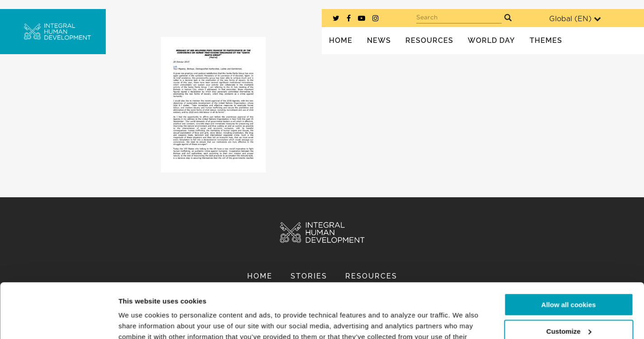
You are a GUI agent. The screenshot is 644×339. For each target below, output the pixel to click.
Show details (139, 321)
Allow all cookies (569, 253)
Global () (575, 19)
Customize (569, 280)
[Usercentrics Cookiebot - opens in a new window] (59, 321)
